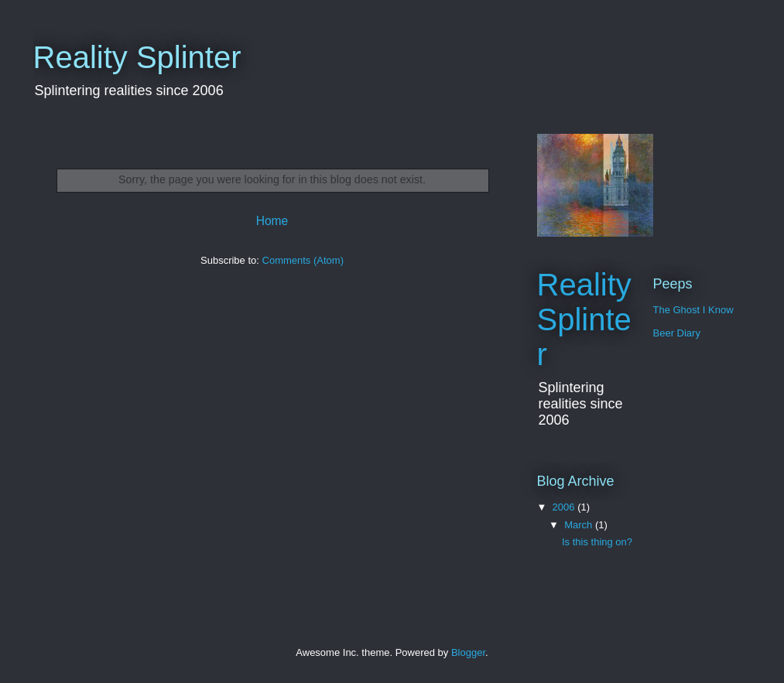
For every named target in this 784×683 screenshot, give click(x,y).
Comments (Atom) (303, 260)
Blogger (468, 652)
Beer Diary (677, 333)
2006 (565, 507)
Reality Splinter (137, 57)
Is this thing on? (597, 542)
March (580, 525)
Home (272, 221)
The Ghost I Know (693, 310)
